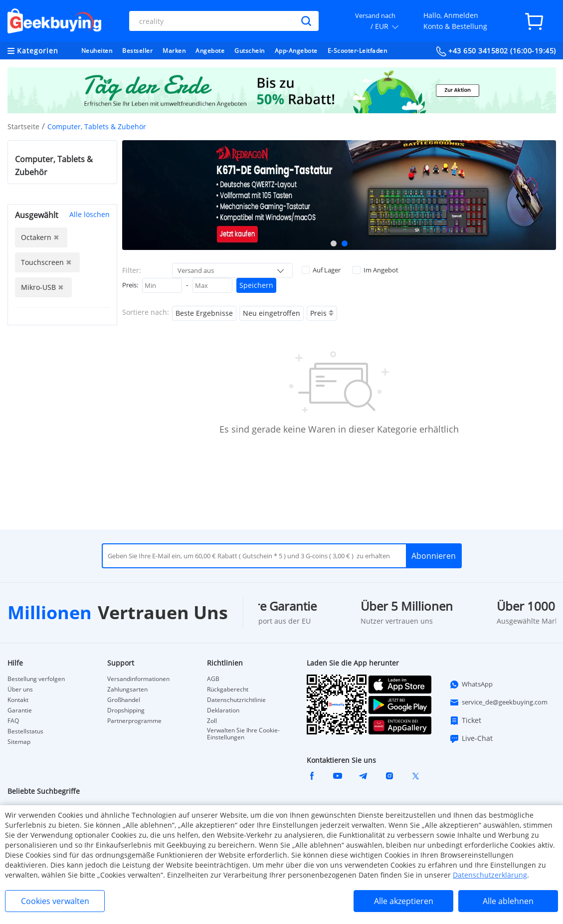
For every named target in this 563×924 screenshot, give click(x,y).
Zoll (212, 721)
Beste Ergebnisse (204, 313)
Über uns (20, 690)
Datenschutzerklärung (490, 875)
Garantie (20, 710)
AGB (213, 679)
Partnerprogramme (134, 721)
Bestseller (137, 51)
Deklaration (223, 710)
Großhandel (124, 700)
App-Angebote (296, 51)
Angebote (210, 51)
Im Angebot (375, 270)
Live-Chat (471, 738)
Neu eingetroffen (272, 313)
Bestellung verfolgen (36, 679)
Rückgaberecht (228, 690)
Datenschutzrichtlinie (236, 700)
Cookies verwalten (55, 901)
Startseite (23, 126)
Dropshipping (126, 710)
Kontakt (18, 700)
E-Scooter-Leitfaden (358, 51)
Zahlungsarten (127, 690)
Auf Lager (321, 270)
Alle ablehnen (508, 901)
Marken (174, 51)
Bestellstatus (25, 731)
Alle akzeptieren (404, 901)
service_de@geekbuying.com (498, 702)
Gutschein (250, 51)
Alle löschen (90, 214)
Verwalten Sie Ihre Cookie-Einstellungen (243, 734)
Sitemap (19, 742)
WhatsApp (471, 685)
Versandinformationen (138, 679)
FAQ (13, 721)
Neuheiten (97, 51)
